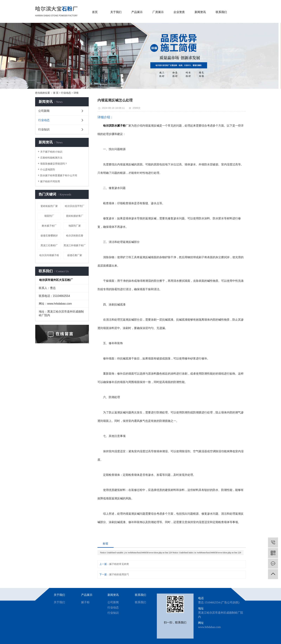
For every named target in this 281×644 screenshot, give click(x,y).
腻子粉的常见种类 (119, 564)
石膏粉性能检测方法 (51, 158)
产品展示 (137, 12)
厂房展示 (158, 12)
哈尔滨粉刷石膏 (75, 236)
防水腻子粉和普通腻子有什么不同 (59, 176)
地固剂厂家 (75, 226)
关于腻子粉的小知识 (51, 152)
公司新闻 (44, 111)
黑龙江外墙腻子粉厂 (75, 245)
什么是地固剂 (48, 170)
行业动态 (66, 93)
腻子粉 (85, 602)
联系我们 (221, 12)
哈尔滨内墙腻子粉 (49, 255)
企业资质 (179, 12)
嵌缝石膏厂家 (75, 255)
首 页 (56, 93)
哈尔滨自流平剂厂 (75, 206)
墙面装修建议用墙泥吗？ (54, 164)
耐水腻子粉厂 (49, 226)
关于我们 (116, 12)
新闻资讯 (200, 12)
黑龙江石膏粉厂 (49, 245)
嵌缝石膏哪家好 (49, 236)
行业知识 (44, 129)
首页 (95, 12)
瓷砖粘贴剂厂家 (49, 206)
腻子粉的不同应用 (50, 181)
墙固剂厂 (49, 216)
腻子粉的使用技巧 (119, 574)
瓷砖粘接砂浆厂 (75, 216)
